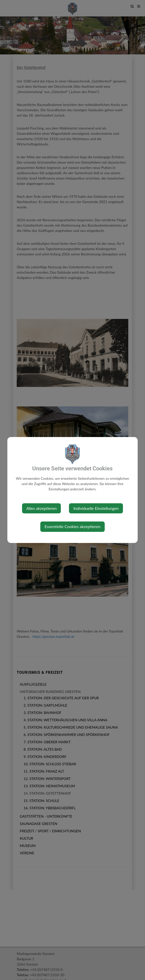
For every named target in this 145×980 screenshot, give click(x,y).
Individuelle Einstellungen (96, 508)
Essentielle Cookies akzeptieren (72, 526)
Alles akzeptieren (41, 508)
